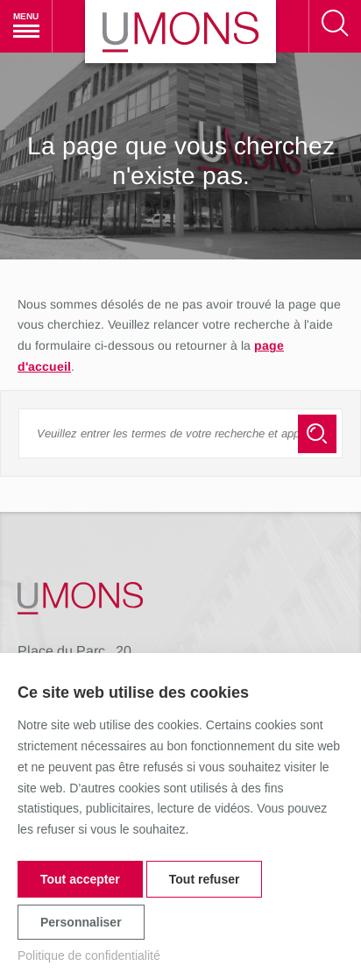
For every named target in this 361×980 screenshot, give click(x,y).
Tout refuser (205, 879)
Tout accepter (80, 879)
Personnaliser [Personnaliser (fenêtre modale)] (81, 922)
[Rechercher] (335, 26)
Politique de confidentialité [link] (89, 955)
